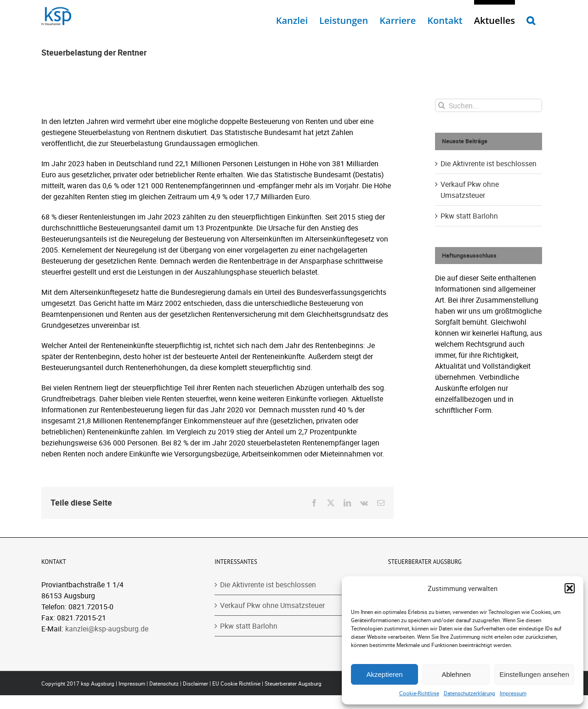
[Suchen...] (489, 105)
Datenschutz (164, 684)
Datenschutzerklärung (469, 693)
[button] (570, 588)
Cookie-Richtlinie (419, 693)
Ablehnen (456, 674)
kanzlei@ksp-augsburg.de (107, 629)
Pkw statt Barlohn (469, 216)
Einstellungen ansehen (534, 674)
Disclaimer (195, 684)
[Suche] (442, 105)
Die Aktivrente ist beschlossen (489, 163)
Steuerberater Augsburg (293, 684)
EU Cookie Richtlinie (236, 684)
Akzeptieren (384, 674)
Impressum (513, 693)
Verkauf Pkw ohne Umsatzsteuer (272, 605)
